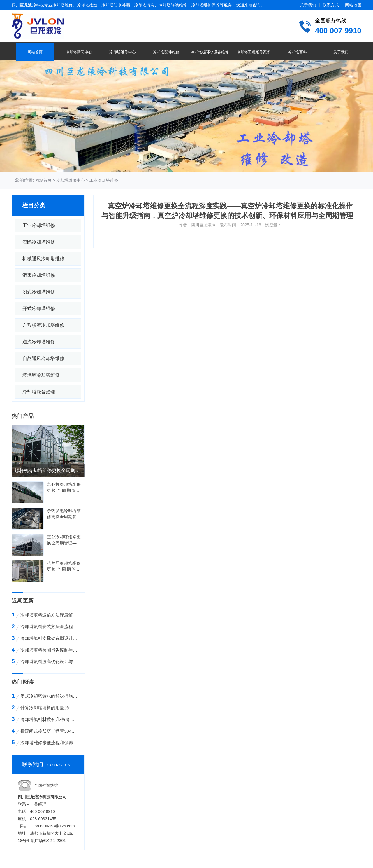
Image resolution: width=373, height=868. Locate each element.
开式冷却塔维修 (39, 309)
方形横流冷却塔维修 (43, 325)
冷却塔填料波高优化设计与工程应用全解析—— (50, 662)
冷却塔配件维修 (166, 52)
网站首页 (35, 52)
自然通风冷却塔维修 (43, 358)
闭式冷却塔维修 (39, 292)
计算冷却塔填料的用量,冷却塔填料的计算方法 (49, 708)
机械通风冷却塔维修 (43, 259)
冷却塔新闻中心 (79, 52)
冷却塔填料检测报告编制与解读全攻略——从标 (50, 650)
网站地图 (353, 5)
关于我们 (308, 5)
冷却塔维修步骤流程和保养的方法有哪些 (49, 743)
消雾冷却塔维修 (39, 275)
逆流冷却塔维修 (39, 342)
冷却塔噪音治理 (39, 392)
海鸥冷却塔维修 (39, 242)
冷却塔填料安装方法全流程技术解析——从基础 (50, 627)
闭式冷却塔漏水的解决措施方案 (49, 696)
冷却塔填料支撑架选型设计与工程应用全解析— (50, 638)
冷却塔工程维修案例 (254, 52)
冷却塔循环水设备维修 (210, 52)
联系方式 (331, 5)
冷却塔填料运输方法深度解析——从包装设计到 (50, 615)
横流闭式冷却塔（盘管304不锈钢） (49, 731)
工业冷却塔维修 (104, 180)
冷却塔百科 (297, 52)
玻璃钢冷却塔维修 (41, 375)
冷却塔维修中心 (123, 52)
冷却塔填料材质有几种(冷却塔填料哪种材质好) (49, 719)
